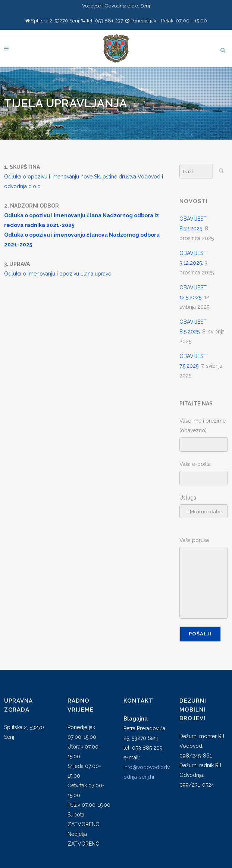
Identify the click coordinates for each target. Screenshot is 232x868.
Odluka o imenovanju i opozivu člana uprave (58, 274)
